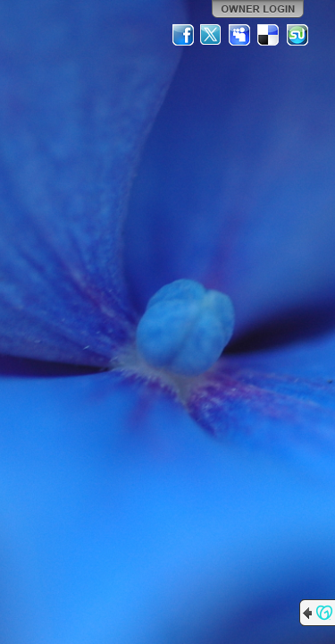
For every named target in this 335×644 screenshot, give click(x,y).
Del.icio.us (269, 35)
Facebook (183, 35)
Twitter (212, 35)
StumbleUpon (297, 35)
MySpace (240, 35)
